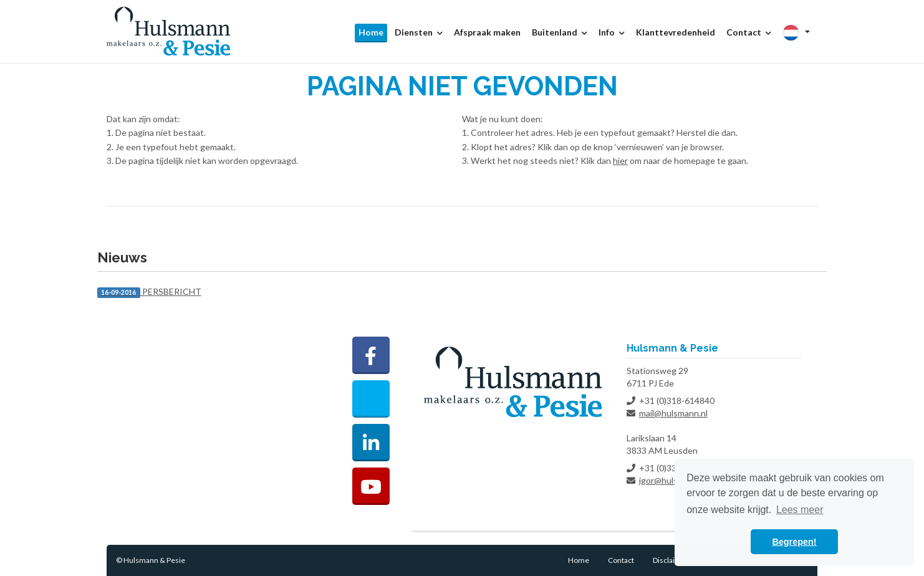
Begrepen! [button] (794, 542)
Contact (749, 32)
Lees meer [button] (800, 510)
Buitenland (560, 32)
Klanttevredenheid (676, 32)
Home (371, 32)
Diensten (419, 32)
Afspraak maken (487, 32)
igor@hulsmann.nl (673, 480)
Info (612, 32)
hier (620, 161)
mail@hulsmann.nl (673, 413)
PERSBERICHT (149, 292)
